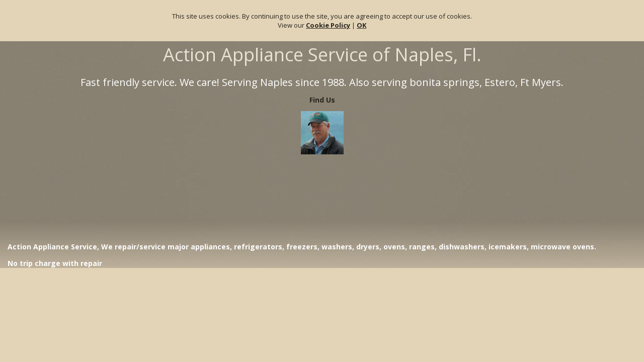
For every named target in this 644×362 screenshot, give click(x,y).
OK (361, 25)
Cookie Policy (328, 25)
